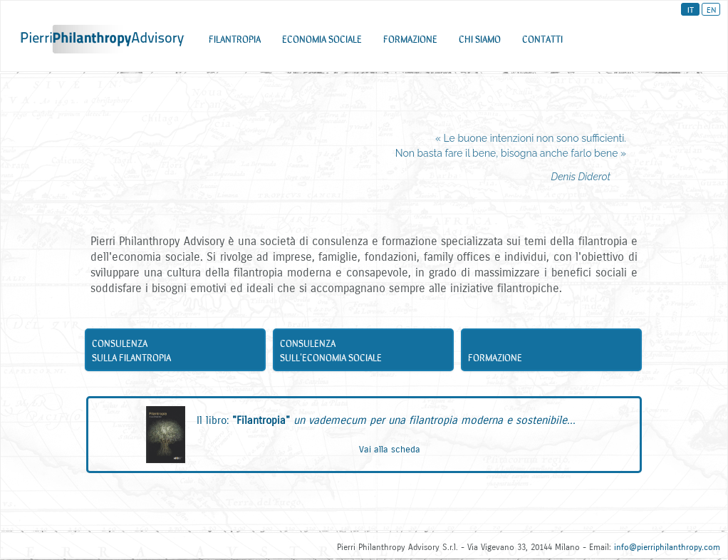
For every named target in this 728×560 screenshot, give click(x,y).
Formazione (554, 360)
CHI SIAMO (480, 42)
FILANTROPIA (235, 42)
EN (711, 9)
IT (691, 9)
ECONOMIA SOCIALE (322, 42)
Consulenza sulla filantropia (178, 353)
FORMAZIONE (410, 42)
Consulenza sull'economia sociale (366, 353)
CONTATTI (542, 42)
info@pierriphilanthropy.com (667, 547)
